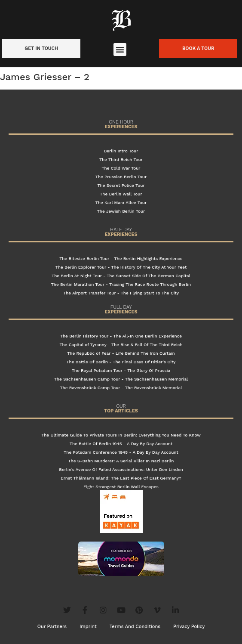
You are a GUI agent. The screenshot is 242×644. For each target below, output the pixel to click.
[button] (120, 50)
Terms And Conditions (135, 627)
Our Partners (52, 627)
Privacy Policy (189, 627)
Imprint (88, 627)
